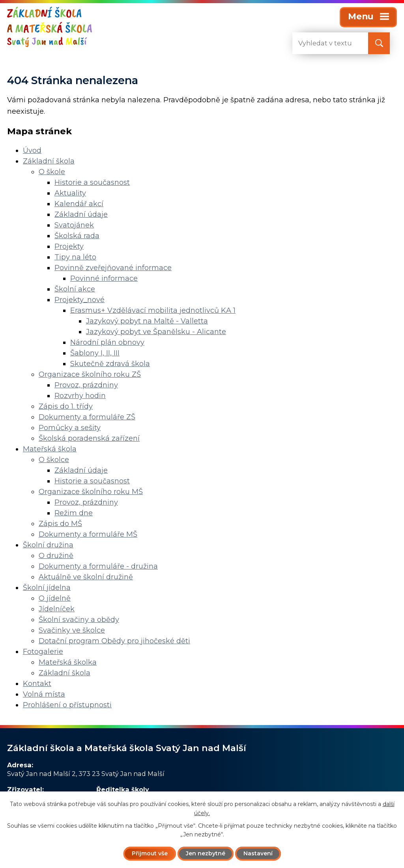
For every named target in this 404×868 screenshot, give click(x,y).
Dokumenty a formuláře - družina (98, 566)
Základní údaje (81, 214)
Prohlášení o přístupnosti (67, 705)
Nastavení (258, 853)
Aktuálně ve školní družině (86, 577)
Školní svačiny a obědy (79, 620)
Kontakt (37, 684)
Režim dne (74, 513)
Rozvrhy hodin (80, 396)
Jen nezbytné (206, 853)
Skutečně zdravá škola (110, 364)
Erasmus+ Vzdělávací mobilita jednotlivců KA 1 (153, 310)
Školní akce (75, 289)
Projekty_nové (79, 300)
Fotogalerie (43, 652)
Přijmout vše (150, 853)
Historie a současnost (92, 182)
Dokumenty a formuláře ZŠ (87, 417)
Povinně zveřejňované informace (113, 268)
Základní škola (49, 161)
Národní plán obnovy (107, 342)
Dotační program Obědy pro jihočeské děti (114, 641)
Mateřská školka (68, 662)
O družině (56, 556)
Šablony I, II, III (95, 353)
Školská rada (77, 236)
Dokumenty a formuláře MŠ (88, 534)
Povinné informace (104, 278)
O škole (52, 172)
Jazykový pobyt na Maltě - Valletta (147, 321)
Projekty (69, 246)
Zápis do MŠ (60, 524)
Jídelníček (57, 609)
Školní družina (48, 545)
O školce (54, 460)
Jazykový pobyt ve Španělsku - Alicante (156, 332)
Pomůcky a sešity (70, 428)
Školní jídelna (47, 588)
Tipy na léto (75, 257)
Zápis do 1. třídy (66, 406)
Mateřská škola (50, 449)
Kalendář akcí (79, 204)
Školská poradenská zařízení (89, 438)
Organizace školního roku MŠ (91, 492)
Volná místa (44, 694)
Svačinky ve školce (72, 630)
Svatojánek (74, 225)
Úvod (32, 150)
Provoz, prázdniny (86, 385)
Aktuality (70, 193)
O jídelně (55, 598)
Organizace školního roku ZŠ (90, 374)
